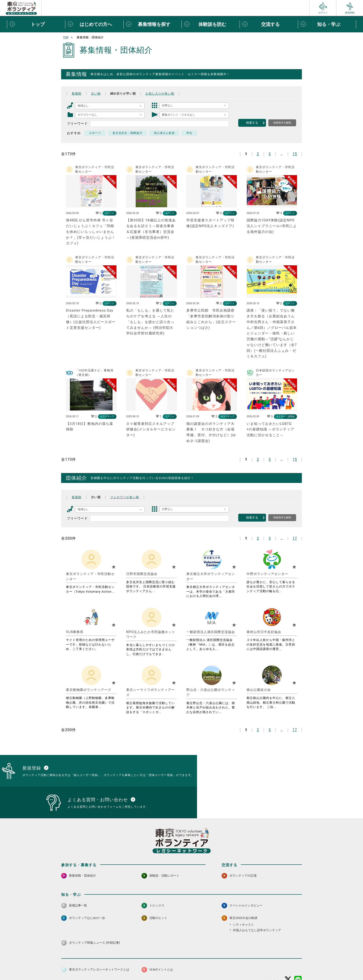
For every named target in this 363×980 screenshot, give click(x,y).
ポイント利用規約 (235, 965)
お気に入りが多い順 (164, 93)
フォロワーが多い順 (127, 497)
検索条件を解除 (282, 123)
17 (295, 538)
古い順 (97, 93)
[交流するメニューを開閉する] (269, 24)
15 (295, 154)
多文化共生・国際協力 (128, 133)
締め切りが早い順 (125, 93)
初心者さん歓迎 (165, 133)
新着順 (77, 93)
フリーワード (77, 124)
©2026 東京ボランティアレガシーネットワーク (181, 975)
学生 (190, 133)
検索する (252, 123)
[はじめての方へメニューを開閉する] (94, 24)
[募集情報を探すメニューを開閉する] (152, 24)
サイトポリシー (107, 965)
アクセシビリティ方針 (167, 965)
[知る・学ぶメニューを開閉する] (327, 24)
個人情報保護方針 (135, 965)
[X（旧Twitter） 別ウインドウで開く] (288, 953)
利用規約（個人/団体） (203, 965)
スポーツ (95, 133)
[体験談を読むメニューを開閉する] (211, 24)
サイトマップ (81, 965)
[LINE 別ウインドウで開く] (298, 953)
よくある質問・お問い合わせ (272, 965)
